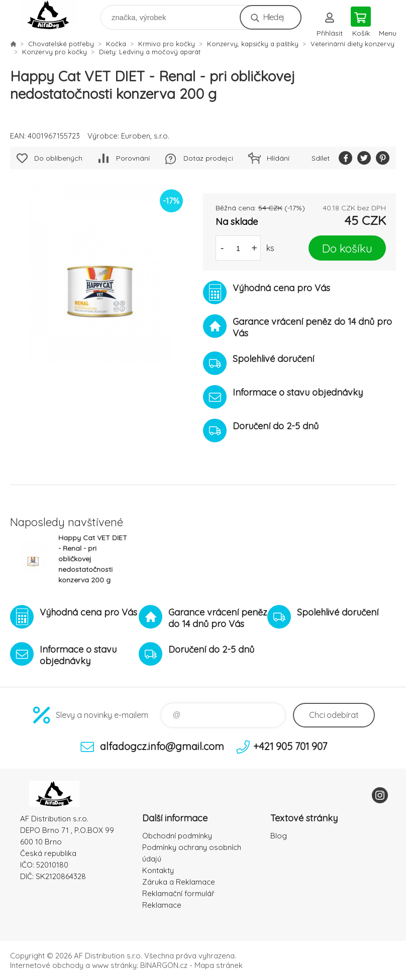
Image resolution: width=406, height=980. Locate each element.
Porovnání (133, 158)
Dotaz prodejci (208, 158)
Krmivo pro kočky (167, 44)
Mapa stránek (219, 965)
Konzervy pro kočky (55, 52)
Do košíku (347, 248)
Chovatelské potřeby (61, 44)
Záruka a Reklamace (179, 882)
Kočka (116, 44)
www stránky (114, 965)
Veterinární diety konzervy (352, 44)
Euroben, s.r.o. (145, 136)
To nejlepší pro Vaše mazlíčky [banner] (55, 15)
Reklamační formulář (178, 893)
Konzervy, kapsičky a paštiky (253, 44)
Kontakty (158, 870)
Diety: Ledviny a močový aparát (150, 52)
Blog (279, 836)
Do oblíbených (58, 158)
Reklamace (162, 905)
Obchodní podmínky (177, 836)
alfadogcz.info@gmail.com (162, 746)
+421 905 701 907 (290, 746)
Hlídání (278, 158)
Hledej (274, 17)
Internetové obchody (47, 965)
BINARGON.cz (164, 965)
